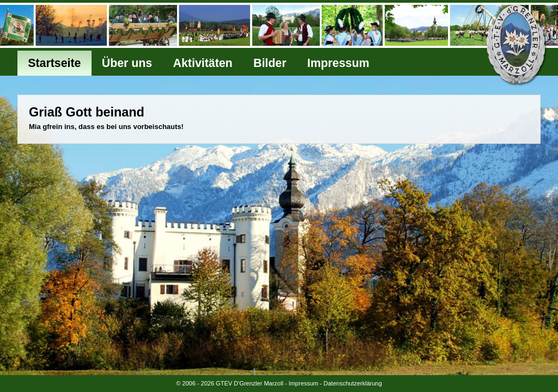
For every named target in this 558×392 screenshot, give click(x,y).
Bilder (270, 63)
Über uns (127, 63)
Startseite (54, 63)
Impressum (338, 63)
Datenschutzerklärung (353, 383)
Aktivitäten (203, 63)
